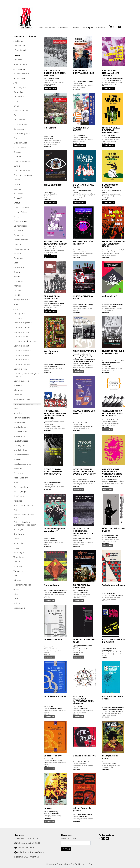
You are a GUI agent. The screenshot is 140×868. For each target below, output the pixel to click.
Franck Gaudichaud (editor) (58, 590)
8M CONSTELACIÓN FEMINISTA (83, 243)
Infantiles (18, 295)
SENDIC (48, 808)
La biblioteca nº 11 (53, 640)
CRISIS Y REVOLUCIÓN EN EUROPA (114, 641)
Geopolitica (19, 267)
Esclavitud (18, 231)
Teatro (16, 548)
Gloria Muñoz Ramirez (85, 814)
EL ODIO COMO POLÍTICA (110, 186)
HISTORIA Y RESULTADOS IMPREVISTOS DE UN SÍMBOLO (84, 700)
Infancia (17, 286)
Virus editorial (83, 137)
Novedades (19, 46)
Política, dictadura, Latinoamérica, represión (25, 524)
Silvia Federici (54, 247)
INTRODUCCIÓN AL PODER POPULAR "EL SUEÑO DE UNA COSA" (84, 472)
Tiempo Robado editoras (87, 194)
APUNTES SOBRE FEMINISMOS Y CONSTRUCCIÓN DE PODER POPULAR (112, 473)
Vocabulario (19, 566)
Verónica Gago (88, 356)
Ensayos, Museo (21, 221)
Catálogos (89, 28)
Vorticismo (18, 571)
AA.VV (51, 137)
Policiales (18, 501)
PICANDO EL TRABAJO (85, 351)
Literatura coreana (22, 337)
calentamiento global (23, 585)
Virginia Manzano (79, 358)
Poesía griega (20, 492)
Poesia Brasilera (21, 478)
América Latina (20, 64)
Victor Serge (53, 302)
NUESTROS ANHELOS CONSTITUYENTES (113, 352)
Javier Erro (81, 136)
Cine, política (19, 120)
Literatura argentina (23, 323)
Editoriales (63, 28)
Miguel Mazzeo (83, 479)
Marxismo (18, 386)
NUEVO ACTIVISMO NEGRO (83, 297)
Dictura (17, 184)
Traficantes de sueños (57, 303)
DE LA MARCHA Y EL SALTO (83, 186)
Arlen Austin (63, 247)
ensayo (17, 589)
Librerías (75, 28)
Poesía (16, 482)
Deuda (17, 180)
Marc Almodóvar (83, 590)
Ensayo (17, 203)
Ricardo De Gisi (88, 362)
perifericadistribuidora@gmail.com (33, 852)
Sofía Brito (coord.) (55, 482)
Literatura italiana (21, 360)
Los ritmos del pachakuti (51, 352)
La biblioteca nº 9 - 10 (55, 696)
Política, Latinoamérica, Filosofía (24, 516)
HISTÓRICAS (50, 128)
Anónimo (52, 539)
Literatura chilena (21, 332)
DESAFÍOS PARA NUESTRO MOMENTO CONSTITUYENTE (55, 472)
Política (17, 510)
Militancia (18, 395)
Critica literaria (20, 147)
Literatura (18, 318)
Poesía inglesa (20, 496)
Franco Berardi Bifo (85, 354)
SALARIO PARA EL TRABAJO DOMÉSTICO (55, 243)
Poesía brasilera (21, 487)
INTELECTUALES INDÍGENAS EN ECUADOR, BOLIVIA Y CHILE (84, 532)
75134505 (30, 848)
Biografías (18, 92)
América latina (51, 585)
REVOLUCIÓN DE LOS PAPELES (84, 412)
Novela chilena (20, 432)
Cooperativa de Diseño (67, 864)
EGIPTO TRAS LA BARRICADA (81, 586)
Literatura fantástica (22, 346)
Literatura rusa (20, 369)
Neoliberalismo (20, 422)
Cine (16, 115)
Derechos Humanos (23, 171)
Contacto (101, 28)
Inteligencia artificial (23, 300)
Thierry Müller (118, 710)
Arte (15, 83)
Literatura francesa (22, 350)
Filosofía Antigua (21, 249)
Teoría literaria (20, 557)
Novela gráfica (20, 446)
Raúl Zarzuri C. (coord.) (85, 81)
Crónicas (17, 152)
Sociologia (18, 543)
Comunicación (20, 124)
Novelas (17, 459)
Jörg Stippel (112, 363)
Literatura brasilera (22, 327)
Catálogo (18, 41)
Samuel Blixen (53, 811)
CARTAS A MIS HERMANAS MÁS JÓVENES (111, 73)
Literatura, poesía (21, 381)
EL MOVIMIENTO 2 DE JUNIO (84, 641)
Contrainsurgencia (22, 134)
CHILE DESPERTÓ (53, 185)
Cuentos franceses (22, 161)
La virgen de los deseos (110, 757)
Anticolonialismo (21, 74)
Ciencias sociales (21, 111)
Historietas (18, 281)
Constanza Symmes (114, 361)
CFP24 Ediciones (84, 363)
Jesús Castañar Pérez (114, 420)
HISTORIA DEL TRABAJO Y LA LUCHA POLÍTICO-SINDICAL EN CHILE (55, 414)
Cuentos (17, 157)
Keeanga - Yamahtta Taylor (116, 250)
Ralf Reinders (83, 645)
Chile (16, 101)
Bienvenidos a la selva (84, 756)
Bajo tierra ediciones (115, 80)
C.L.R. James (111, 136)
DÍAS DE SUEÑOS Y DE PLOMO (114, 530)
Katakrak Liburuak (114, 137)
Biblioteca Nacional (56, 649)
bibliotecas (18, 580)
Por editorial (20, 50)
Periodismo (19, 473)
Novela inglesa (20, 450)
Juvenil (17, 309)
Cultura (17, 166)
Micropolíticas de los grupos (113, 698)
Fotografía (18, 258)
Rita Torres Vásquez (84, 423)
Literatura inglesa (21, 355)
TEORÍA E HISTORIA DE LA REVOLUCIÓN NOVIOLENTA (112, 413)
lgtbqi (16, 599)
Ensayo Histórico (21, 207)
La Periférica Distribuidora (26, 838)
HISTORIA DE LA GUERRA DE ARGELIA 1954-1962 (55, 73)
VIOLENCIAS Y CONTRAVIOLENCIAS (84, 72)
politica (17, 603)
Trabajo (17, 562)
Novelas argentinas (22, 464)
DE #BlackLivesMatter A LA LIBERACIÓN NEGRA (113, 244)
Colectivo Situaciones (85, 762)
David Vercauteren (114, 708)
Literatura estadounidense (26, 341)
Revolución (19, 534)
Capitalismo (19, 97)
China (16, 106)
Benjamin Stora (54, 78)
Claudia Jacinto (78, 362)
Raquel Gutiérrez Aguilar (115, 78)
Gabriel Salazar (54, 421)
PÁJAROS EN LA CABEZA (81, 129)
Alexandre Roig (78, 356)
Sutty (91, 864)
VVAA (80, 250)
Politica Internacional (23, 506)
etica (16, 594)
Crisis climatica (20, 143)
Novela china (19, 436)
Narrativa (18, 413)
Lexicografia (19, 314)
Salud (16, 539)
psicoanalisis (19, 608)
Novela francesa (21, 441)
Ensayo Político (20, 212)
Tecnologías (19, 553)
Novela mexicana (21, 455)
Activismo (18, 60)
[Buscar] (119, 27)
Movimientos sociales (23, 404)
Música (17, 409)
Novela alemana (21, 427)
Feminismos (19, 235)
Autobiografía (20, 87)
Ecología (17, 189)
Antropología (19, 78)
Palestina (18, 469)
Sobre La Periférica (46, 28)
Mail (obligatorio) (69, 838)
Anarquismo (19, 69)
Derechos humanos (23, 175)
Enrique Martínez (89, 360)
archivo (17, 576)
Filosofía (17, 244)
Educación (18, 198)
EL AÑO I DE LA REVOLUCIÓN (52, 297)
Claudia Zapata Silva (84, 539)
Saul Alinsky (111, 593)
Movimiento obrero (22, 399)
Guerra (17, 272)
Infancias (18, 291)
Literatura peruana (22, 364)
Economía (18, 194)
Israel (16, 304)
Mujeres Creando (113, 762)
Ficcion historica (21, 240)
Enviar (66, 849)
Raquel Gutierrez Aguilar (57, 365)
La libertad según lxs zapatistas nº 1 (55, 530)
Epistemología (20, 226)
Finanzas (18, 254)
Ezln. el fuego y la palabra (82, 809)
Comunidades (20, 129)
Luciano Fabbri (112, 479)
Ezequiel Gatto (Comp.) (85, 305)
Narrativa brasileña (22, 418)
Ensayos (17, 217)
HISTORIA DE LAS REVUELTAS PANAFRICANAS (111, 130)
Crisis (16, 138)
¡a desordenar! (109, 296)
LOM (51, 80)
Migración (18, 390)
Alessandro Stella (113, 536)
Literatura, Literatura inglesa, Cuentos (26, 375)
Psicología (18, 530)
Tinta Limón (54, 194)
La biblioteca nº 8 (53, 756)
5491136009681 (34, 843)
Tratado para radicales (113, 585)
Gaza (16, 263)
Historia (17, 277)
